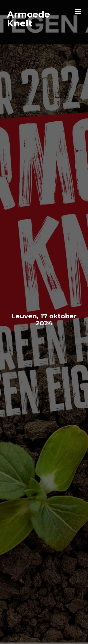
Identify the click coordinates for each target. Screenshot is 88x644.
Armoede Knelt (29, 19)
